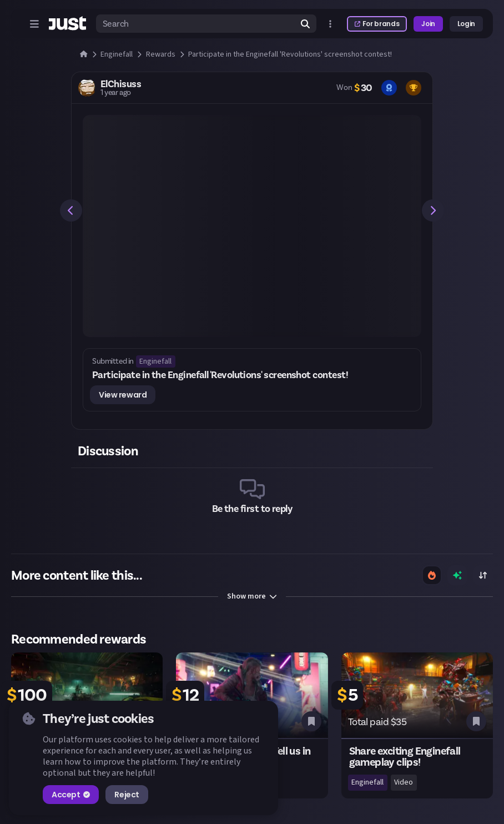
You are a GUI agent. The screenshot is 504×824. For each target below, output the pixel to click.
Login (466, 24)
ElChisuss (121, 84)
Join (428, 24)
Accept (71, 795)
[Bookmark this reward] (311, 721)
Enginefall (155, 361)
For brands (377, 24)
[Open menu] (34, 24)
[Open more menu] (330, 24)
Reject (127, 795)
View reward (123, 395)
